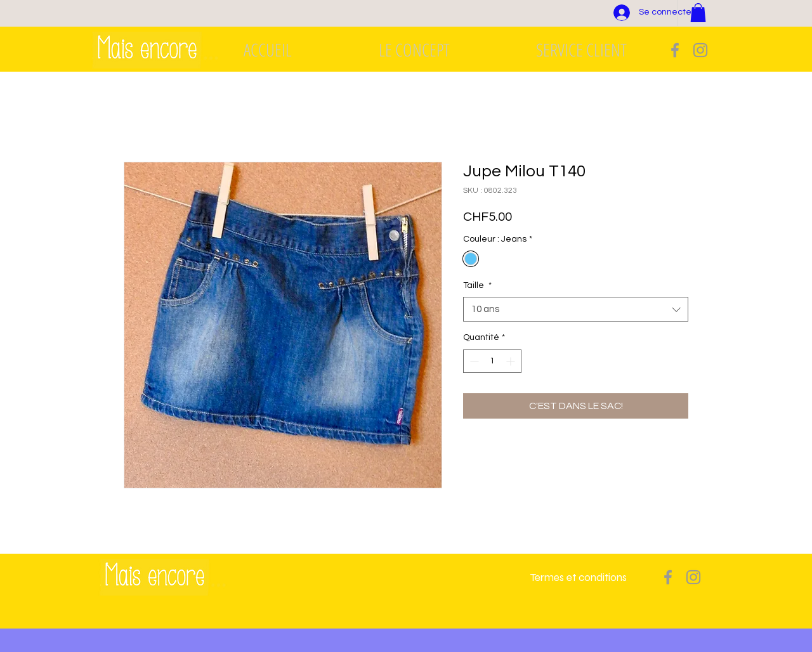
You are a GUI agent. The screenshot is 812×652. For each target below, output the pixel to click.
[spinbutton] (492, 361)
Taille (477, 285)
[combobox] (576, 309)
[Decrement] (473, 361)
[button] (698, 13)
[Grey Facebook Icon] (675, 50)
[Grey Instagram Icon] (700, 50)
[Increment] (512, 361)
